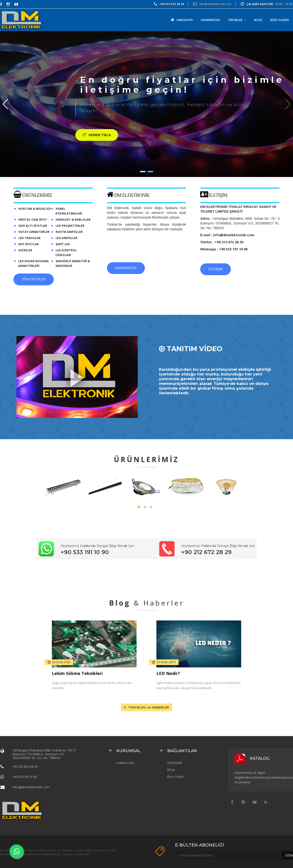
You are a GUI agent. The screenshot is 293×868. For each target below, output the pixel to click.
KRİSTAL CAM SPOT (33, 220)
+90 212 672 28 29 (229, 242)
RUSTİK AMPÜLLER (69, 232)
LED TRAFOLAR (29, 238)
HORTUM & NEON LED (35, 209)
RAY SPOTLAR (29, 244)
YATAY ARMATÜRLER (34, 232)
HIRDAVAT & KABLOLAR (73, 220)
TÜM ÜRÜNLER (34, 279)
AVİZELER (25, 250)
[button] (139, 507)
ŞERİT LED (63, 244)
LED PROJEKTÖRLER (70, 226)
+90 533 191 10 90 (233, 249)
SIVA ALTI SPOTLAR (33, 226)
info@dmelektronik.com (216, 4)
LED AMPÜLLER (67, 238)
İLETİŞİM (216, 269)
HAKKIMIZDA (126, 268)
